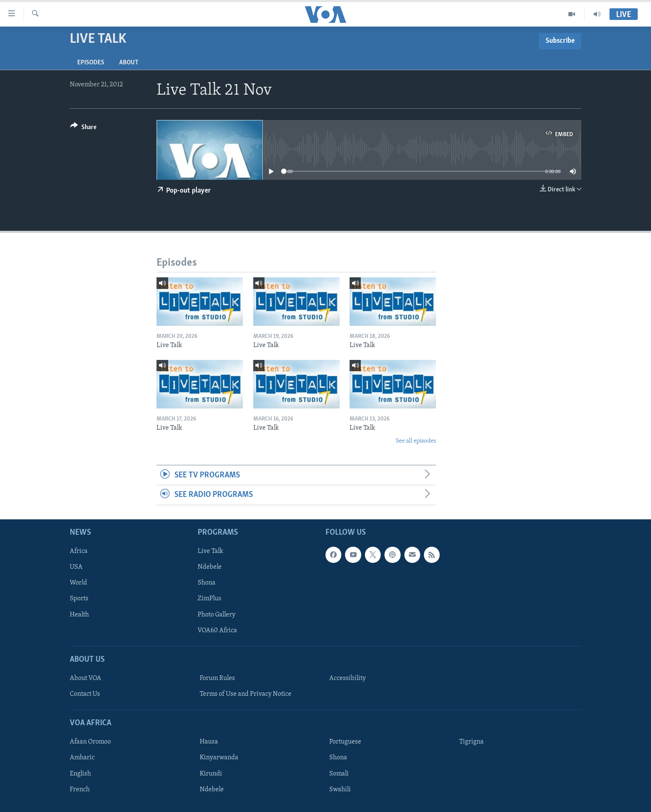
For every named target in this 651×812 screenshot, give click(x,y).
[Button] (83, 128)
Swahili (340, 789)
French (80, 789)
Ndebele (210, 567)
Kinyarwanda (219, 758)
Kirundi (211, 773)
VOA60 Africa (217, 630)
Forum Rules (217, 678)
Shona (207, 583)
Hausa (209, 742)
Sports (79, 599)
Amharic (82, 758)
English (80, 773)
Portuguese (345, 742)
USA (76, 567)
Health (79, 614)
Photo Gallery (217, 614)
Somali (339, 773)
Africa (79, 551)
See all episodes (416, 441)
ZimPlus (209, 599)
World (78, 583)
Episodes (91, 63)
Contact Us (85, 694)
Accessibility (348, 678)
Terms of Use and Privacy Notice (246, 694)
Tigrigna (471, 742)
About (129, 63)
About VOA (86, 678)
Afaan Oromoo (90, 742)
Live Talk (210, 551)
